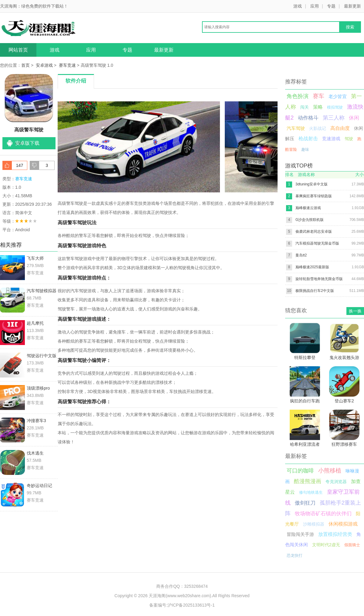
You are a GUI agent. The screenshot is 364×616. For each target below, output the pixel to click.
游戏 (298, 6)
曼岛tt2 (301, 255)
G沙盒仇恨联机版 (310, 220)
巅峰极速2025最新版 (312, 267)
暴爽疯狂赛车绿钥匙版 (314, 196)
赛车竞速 (67, 65)
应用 (315, 6)
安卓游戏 (44, 65)
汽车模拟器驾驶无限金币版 (317, 243)
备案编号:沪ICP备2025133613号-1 (182, 605)
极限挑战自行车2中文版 (315, 291)
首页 (25, 65)
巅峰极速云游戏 (308, 208)
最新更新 (352, 6)
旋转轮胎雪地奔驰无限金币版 (319, 279)
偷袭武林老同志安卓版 (314, 232)
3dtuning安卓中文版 (312, 184)
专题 (331, 6)
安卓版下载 (27, 143)
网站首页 (18, 50)
